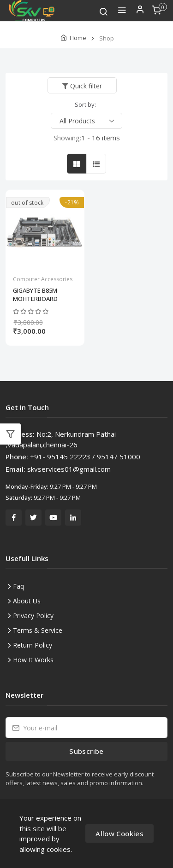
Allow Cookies (119, 833)
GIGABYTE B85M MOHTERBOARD (35, 295)
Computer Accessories (43, 279)
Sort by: (85, 104)
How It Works (33, 660)
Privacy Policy (33, 616)
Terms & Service (38, 630)
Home (78, 38)
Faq (18, 586)
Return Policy (33, 645)
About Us (27, 601)
